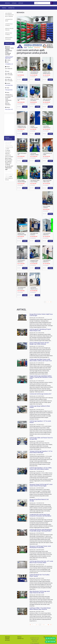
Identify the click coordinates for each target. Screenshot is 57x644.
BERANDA (7, 3)
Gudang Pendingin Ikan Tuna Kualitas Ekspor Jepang (39, 575)
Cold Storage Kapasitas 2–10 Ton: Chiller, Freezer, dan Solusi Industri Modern (41, 468)
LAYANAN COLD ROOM (9, 20)
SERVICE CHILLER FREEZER (9, 29)
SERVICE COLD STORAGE (9, 34)
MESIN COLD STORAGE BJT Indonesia (9, 178)
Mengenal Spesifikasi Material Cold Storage (39, 500)
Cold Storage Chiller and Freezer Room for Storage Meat (41, 438)
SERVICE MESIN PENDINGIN (9, 38)
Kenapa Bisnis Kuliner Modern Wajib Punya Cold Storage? (41, 315)
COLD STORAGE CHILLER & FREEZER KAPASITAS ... (22, 182)
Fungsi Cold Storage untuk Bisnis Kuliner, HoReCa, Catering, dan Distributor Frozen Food (41, 377)
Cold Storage (20, 72)
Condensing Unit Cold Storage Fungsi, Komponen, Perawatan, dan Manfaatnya (40, 515)
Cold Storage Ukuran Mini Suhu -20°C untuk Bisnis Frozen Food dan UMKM (41, 562)
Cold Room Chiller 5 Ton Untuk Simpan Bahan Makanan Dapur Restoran (40, 609)
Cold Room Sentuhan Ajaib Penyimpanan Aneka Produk (9, 57)
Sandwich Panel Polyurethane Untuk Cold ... (22, 235)
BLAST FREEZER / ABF (9, 168)
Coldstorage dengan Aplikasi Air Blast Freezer (40, 407)
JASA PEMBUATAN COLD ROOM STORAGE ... (22, 289)
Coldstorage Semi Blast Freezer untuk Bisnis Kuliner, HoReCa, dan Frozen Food (41, 360)
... (34, 625)
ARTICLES (21, 3)
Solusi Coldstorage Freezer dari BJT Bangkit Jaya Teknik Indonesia (39, 343)
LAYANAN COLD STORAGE (9, 25)
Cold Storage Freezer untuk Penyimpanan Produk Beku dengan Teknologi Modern (41, 530)
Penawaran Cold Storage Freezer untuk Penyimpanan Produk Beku (40, 547)
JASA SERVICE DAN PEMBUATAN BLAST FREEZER (9, 15)
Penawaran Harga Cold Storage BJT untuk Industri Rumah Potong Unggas (41, 485)
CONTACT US (11, 8)
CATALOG (14, 3)
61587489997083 (9, 85)
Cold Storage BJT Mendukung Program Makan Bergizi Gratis (40, 330)
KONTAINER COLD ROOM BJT (9, 173)
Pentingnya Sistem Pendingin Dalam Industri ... (34, 262)
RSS (45, 637)
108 (48, 625)
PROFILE (4, 8)
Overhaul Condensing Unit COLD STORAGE (34, 128)
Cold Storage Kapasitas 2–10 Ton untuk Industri (40, 422)
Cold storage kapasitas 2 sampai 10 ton (9, 144)
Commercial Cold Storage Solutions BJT (40, 394)
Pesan (25, 80)
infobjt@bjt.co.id (9, 64)
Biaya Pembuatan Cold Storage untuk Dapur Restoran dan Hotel (40, 592)
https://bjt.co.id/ (9, 109)
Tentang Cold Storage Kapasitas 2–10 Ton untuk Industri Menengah (41, 452)
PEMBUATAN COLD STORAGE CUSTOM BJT (22, 128)
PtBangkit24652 (9, 90)
